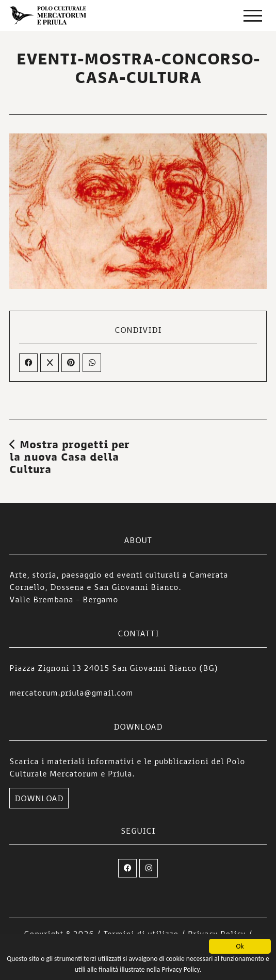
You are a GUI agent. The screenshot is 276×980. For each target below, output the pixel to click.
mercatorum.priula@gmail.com (71, 692)
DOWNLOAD (39, 798)
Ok (240, 947)
